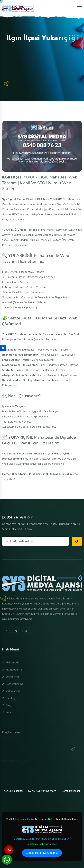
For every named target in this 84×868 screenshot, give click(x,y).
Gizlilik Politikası (14, 791)
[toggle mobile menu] (79, 8)
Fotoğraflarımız (13, 696)
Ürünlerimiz (10, 689)
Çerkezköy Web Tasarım (27, 839)
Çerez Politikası (71, 791)
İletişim (8, 725)
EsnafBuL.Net (45, 819)
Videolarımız (11, 703)
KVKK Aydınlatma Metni (42, 791)
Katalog (8, 711)
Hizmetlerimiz (12, 682)
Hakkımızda (11, 675)
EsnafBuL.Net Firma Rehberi (42, 844)
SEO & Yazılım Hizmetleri (56, 839)
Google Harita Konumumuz (42, 853)
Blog (7, 718)
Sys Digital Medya (25, 819)
